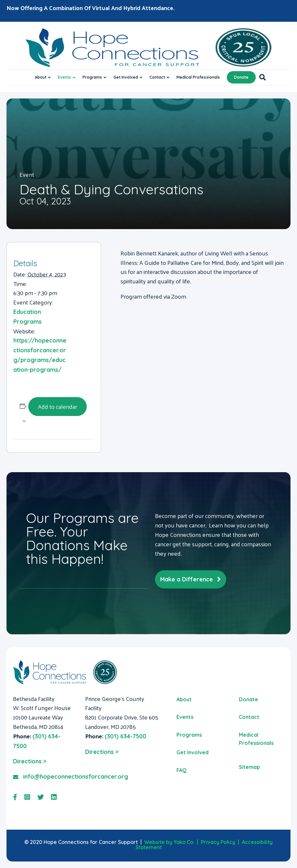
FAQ (181, 770)
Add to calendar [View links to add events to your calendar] (58, 406)
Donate (241, 77)
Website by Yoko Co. (169, 842)
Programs (92, 77)
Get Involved (126, 77)
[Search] (261, 77)
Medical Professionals (198, 77)
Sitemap (249, 767)
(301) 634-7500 (125, 736)
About (41, 77)
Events (65, 77)
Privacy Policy (218, 842)
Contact (157, 77)
